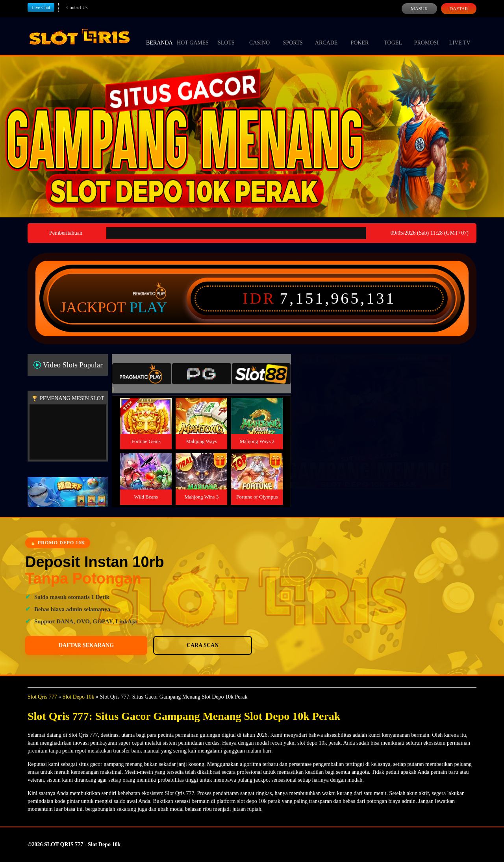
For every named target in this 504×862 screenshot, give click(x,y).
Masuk (419, 9)
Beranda (159, 35)
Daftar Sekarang (63, 645)
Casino (259, 35)
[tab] (142, 374)
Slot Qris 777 (42, 697)
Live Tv (460, 35)
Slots (226, 35)
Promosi (426, 35)
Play (148, 307)
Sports (293, 35)
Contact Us (77, 7)
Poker (359, 35)
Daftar (459, 9)
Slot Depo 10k (79, 697)
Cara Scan (134, 645)
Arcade (326, 35)
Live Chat (41, 7)
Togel (393, 35)
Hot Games (193, 35)
